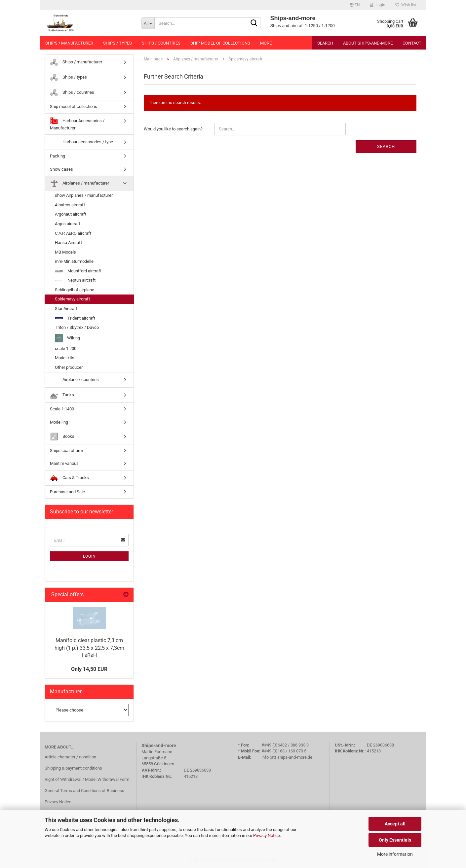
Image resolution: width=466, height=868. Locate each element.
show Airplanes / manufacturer (84, 195)
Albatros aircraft (70, 205)
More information (395, 854)
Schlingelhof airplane (75, 290)
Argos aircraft (68, 224)
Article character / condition (70, 757)
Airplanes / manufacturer (79, 183)
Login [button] (378, 5)
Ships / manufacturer (69, 43)
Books (62, 437)
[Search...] (148, 23)
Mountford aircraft (78, 271)
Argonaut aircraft (71, 214)
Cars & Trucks (69, 478)
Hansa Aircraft (68, 243)
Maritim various (64, 463)
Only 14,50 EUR (89, 669)
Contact (412, 43)
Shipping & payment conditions (73, 768)
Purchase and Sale (67, 492)
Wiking (67, 338)
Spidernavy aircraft (72, 299)
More (266, 43)
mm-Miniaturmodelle (74, 261)
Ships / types (117, 43)
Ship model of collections (220, 43)
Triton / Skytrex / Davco (77, 327)
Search (325, 43)
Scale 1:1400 (62, 409)
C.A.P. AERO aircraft (73, 233)
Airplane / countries (74, 380)
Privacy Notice (267, 835)
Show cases (61, 169)
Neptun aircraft (75, 280)
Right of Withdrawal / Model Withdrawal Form (87, 779)
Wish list (406, 5)
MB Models (65, 252)
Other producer (69, 367)
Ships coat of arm (66, 451)
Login (89, 556)
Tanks (62, 395)
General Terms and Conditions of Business (84, 791)
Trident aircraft (75, 318)
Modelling (59, 422)
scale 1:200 (66, 348)
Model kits (65, 358)
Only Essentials (395, 840)
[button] (355, 5)
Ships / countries (161, 43)
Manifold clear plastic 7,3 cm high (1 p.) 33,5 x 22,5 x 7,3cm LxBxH (89, 648)
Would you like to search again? (173, 129)
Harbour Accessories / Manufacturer (77, 124)
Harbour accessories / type (81, 142)
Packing (58, 156)
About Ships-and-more (368, 43)
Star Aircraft (66, 309)
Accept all (395, 824)
